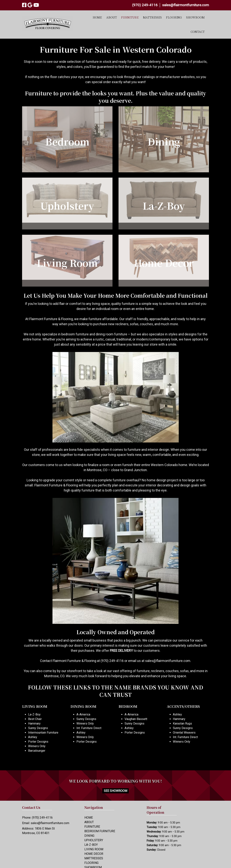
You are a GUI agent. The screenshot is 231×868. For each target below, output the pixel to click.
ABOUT (112, 17)
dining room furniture (111, 334)
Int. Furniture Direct (89, 728)
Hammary (34, 723)
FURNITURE (130, 17)
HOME (97, 17)
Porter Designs (38, 742)
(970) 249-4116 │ (147, 5)
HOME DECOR (94, 854)
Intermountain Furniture (43, 733)
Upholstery (67, 205)
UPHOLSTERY (94, 840)
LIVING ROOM (94, 849)
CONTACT (198, 32)
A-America (83, 714)
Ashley (33, 737)
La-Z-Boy (164, 205)
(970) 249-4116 (112, 661)
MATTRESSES (152, 17)
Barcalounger (37, 751)
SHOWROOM (195, 17)
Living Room (67, 263)
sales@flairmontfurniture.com (186, 5)
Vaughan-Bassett (136, 719)
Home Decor (164, 263)
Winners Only (37, 746)
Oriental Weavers (184, 733)
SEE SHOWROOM (115, 791)
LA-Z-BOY (91, 845)
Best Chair (35, 719)
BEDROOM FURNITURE (100, 831)
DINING (89, 836)
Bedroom (67, 141)
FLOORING (174, 17)
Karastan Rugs (182, 723)
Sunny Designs (38, 728)
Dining (164, 141)
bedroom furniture (75, 334)
